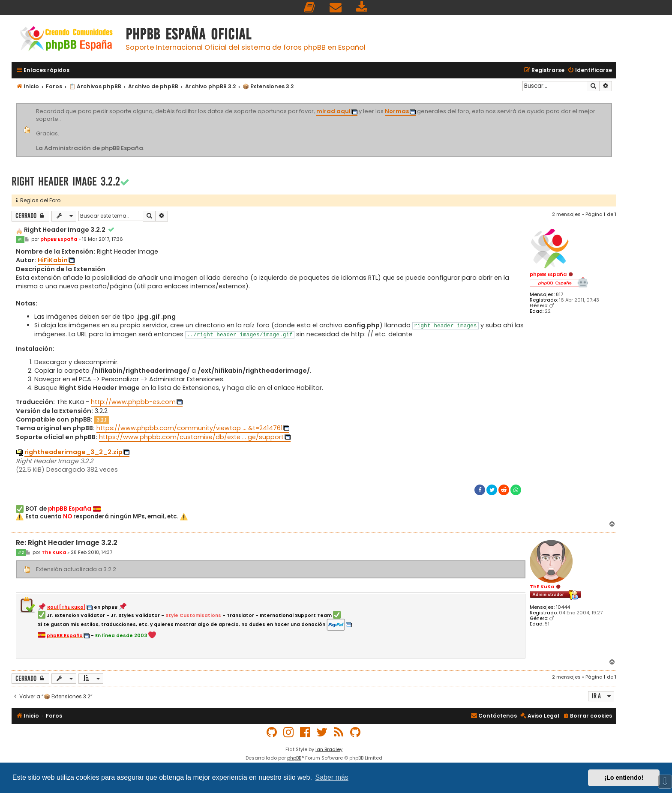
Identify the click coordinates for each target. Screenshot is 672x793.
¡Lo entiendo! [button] (624, 778)
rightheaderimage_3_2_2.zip (73, 452)
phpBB (294, 758)
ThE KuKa (542, 587)
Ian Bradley (329, 749)
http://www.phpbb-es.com (133, 402)
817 (559, 295)
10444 (563, 607)
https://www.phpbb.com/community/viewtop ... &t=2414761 (189, 428)
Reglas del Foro (38, 200)
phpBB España (548, 274)
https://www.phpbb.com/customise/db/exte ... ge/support (191, 437)
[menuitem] (310, 7)
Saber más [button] (332, 777)
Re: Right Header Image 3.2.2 (67, 543)
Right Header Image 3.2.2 (66, 181)
